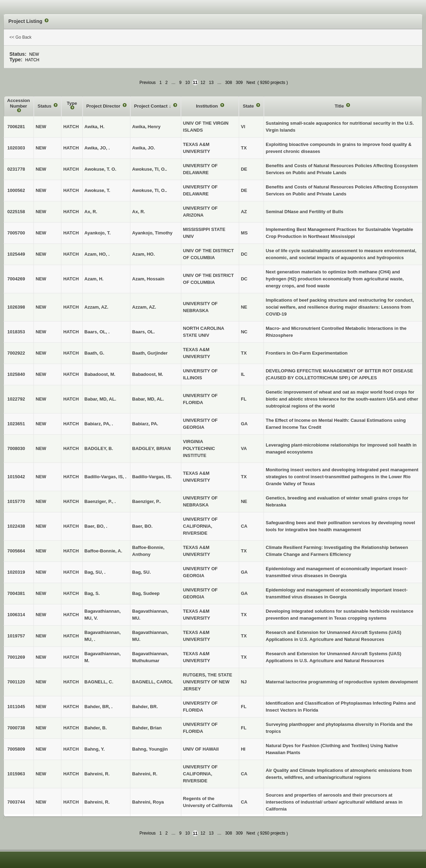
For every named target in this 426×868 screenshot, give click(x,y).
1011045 (16, 707)
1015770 (16, 501)
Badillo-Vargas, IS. (152, 477)
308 (229, 83)
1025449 (16, 254)
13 (211, 83)
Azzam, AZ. (144, 307)
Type (72, 103)
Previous (148, 83)
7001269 (16, 657)
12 (203, 83)
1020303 (16, 148)
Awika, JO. (144, 148)
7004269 (16, 279)
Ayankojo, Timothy (152, 233)
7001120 (16, 682)
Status (45, 106)
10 (187, 83)
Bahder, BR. (145, 707)
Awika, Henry (146, 127)
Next (251, 83)
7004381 (16, 593)
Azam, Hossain (148, 279)
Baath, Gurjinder (150, 353)
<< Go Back (20, 37)
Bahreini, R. (145, 774)
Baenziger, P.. (147, 501)
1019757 (16, 636)
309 (239, 83)
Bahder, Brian (147, 728)
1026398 (16, 307)
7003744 (16, 802)
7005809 (16, 749)
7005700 (16, 233)
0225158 (16, 212)
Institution (207, 106)
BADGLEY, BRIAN (151, 448)
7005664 (16, 551)
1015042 (16, 477)
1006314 (16, 615)
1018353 (16, 332)
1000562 (16, 190)
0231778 (16, 169)
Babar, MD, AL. (148, 399)
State (249, 106)
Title (340, 106)
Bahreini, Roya (148, 802)
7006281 (16, 127)
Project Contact (152, 106)
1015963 (16, 774)
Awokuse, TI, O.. (150, 169)
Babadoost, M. (148, 374)
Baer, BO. (142, 526)
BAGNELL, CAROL (152, 682)
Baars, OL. (143, 332)
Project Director (104, 106)
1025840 (16, 374)
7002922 (16, 353)
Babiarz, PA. (145, 424)
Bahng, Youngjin (150, 749)
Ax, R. (139, 212)
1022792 (16, 399)
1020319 (16, 572)
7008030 (16, 448)
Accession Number (19, 103)
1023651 (16, 424)
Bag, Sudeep (146, 593)
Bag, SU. (141, 572)
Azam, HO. (143, 254)
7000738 (16, 728)
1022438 (16, 526)
